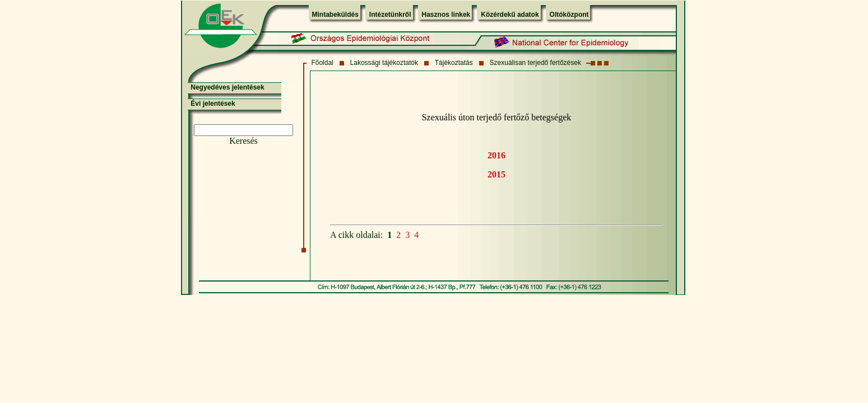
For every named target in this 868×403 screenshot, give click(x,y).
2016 (496, 155)
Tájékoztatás (454, 63)
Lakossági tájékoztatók (384, 63)
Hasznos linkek (446, 15)
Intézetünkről (390, 15)
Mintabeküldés (335, 15)
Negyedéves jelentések (227, 87)
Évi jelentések (213, 104)
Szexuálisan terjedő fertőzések (535, 63)
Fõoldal (322, 63)
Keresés (243, 141)
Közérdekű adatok (510, 15)
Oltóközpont (569, 15)
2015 (496, 174)
